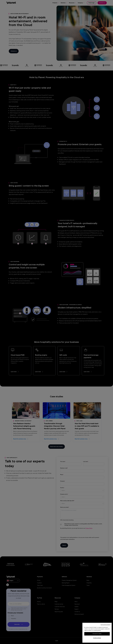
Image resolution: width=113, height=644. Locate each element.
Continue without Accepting (106, 625)
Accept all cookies (97, 634)
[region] (97, 633)
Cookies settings (97, 638)
